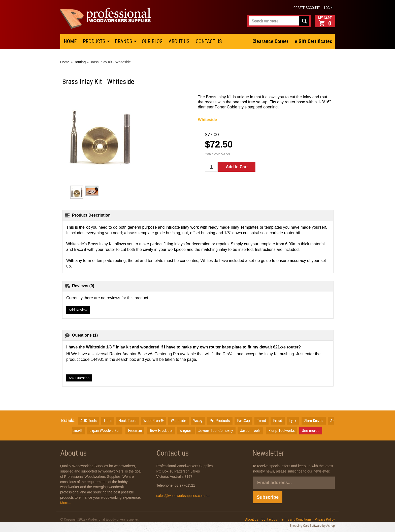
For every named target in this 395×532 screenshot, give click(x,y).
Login (328, 8)
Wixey (198, 421)
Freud (278, 421)
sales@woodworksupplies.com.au (183, 496)
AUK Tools (89, 421)
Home (65, 62)
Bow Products (161, 431)
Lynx (293, 421)
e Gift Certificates (313, 41)
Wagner (186, 431)
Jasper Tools (250, 431)
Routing (80, 62)
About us (252, 519)
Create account (307, 8)
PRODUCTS (94, 41)
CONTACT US (209, 41)
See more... (311, 431)
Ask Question (79, 378)
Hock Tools (127, 421)
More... (66, 503)
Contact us (269, 519)
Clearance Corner (270, 41)
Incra (108, 421)
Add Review (78, 310)
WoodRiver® (154, 421)
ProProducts (220, 421)
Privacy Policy (325, 519)
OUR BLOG (152, 41)
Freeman (135, 431)
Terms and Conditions (296, 519)
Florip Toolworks (282, 431)
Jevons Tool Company (216, 431)
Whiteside (208, 120)
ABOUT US (179, 41)
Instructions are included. (277, 249)
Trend (261, 421)
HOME (70, 41)
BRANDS (124, 41)
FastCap (243, 421)
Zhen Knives (314, 421)
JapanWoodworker (105, 431)
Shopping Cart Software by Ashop (312, 526)
